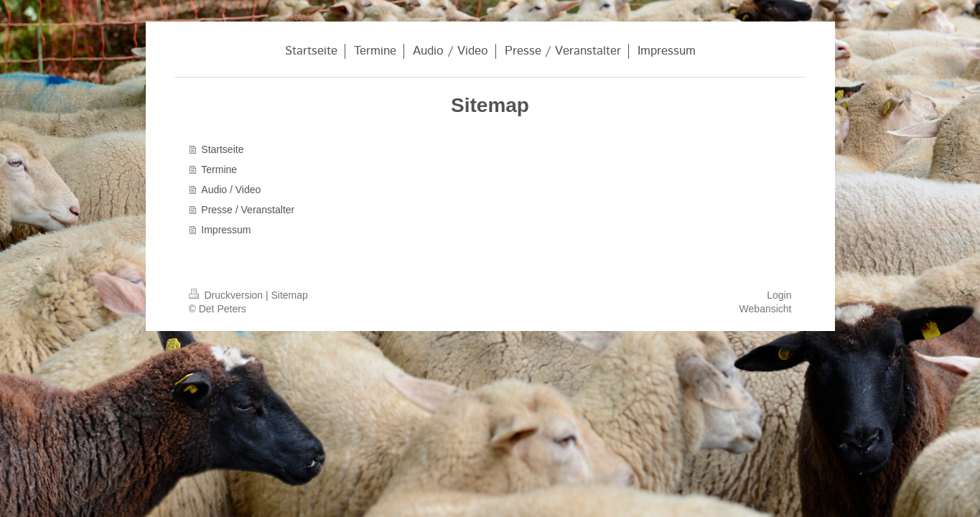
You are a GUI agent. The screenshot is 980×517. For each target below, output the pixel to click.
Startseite (222, 149)
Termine (219, 169)
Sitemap (290, 295)
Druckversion (227, 295)
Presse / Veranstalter (248, 210)
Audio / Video (231, 190)
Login (779, 295)
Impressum (226, 230)
